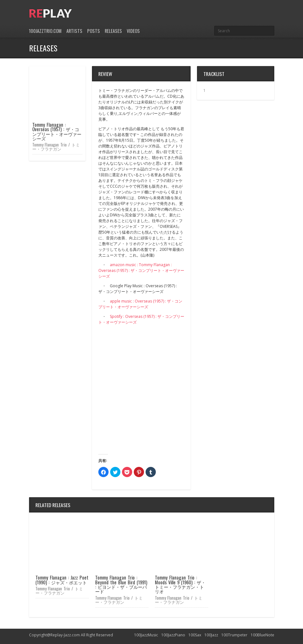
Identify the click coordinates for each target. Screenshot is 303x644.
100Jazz (211, 635)
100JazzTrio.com (45, 31)
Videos (133, 31)
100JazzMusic (146, 635)
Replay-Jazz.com (65, 635)
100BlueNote (262, 635)
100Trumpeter (234, 635)
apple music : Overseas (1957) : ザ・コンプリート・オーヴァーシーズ (140, 304)
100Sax (195, 635)
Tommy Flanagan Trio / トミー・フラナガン (56, 147)
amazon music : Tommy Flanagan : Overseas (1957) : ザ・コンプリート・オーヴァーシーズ (141, 270)
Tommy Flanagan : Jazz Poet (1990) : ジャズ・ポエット (62, 580)
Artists (74, 31)
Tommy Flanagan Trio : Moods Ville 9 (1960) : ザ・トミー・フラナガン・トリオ (180, 584)
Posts (94, 31)
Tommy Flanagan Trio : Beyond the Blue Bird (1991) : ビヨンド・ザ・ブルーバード (121, 584)
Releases (113, 31)
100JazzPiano (173, 635)
